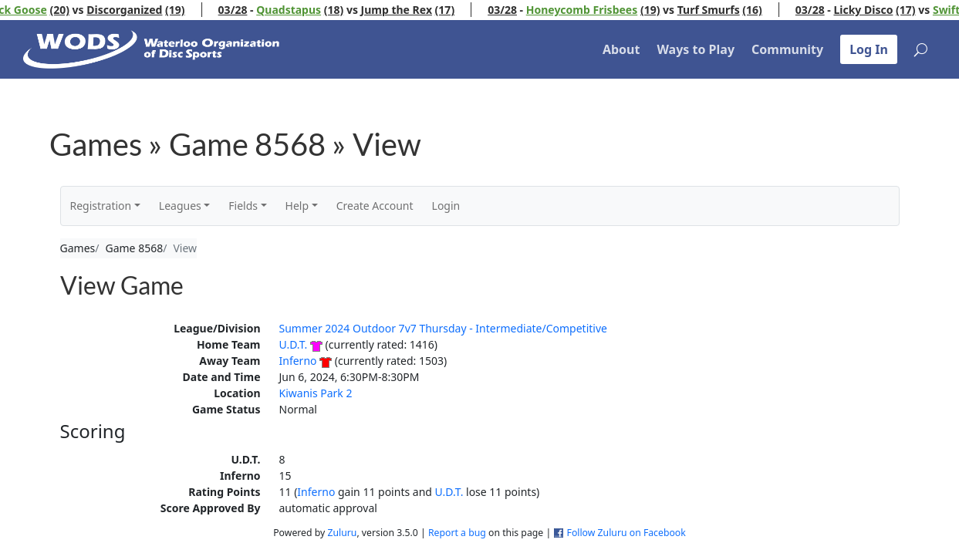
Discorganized (136, 10)
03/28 (244, 10)
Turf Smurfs (719, 10)
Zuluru (342, 533)
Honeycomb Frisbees (593, 10)
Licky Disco (875, 10)
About (621, 49)
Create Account (375, 206)
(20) (71, 10)
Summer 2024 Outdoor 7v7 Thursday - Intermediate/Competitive (443, 328)
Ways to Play (696, 49)
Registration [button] (101, 206)
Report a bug (457, 533)
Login (446, 206)
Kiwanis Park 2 (316, 393)
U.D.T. (294, 344)
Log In (869, 49)
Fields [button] (243, 206)
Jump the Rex (407, 10)
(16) (764, 10)
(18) (345, 10)
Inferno (298, 361)
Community (787, 49)
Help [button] (297, 206)
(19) (187, 10)
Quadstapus (300, 10)
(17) (456, 10)
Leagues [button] (180, 206)
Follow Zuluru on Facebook (626, 533)
